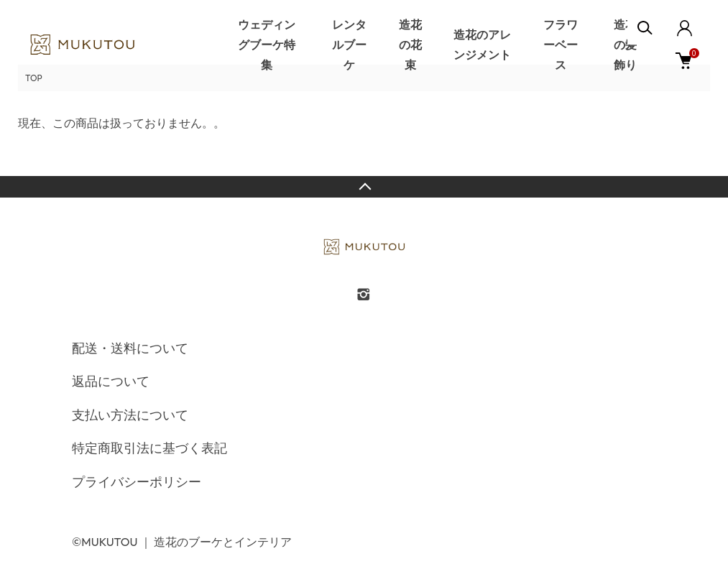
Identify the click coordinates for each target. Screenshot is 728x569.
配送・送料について (130, 348)
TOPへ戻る (364, 187)
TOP (34, 78)
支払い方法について (130, 415)
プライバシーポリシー (137, 482)
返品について (111, 381)
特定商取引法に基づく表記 (149, 448)
